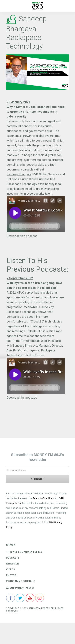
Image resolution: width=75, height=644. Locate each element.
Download (13, 236)
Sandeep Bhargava (19, 174)
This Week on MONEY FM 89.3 (24, 552)
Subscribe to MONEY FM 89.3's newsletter (37, 457)
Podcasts (13, 558)
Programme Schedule (21, 581)
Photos (11, 575)
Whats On (12, 564)
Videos (10, 569)
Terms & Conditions (43, 498)
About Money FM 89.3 (20, 588)
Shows (10, 545)
